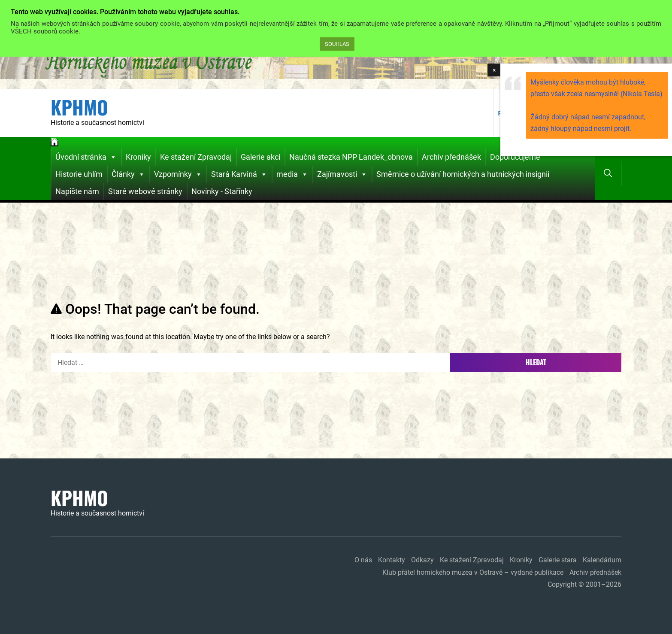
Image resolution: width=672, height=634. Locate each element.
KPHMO (79, 107)
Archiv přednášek (451, 157)
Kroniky (138, 157)
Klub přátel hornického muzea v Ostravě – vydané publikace (473, 572)
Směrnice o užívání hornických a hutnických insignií (463, 174)
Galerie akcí (260, 157)
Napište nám (77, 191)
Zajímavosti (342, 174)
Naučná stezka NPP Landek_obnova (351, 157)
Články (128, 174)
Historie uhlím (79, 174)
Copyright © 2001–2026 (584, 584)
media (292, 174)
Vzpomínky (178, 174)
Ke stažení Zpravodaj (196, 157)
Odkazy (422, 560)
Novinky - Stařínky (222, 191)
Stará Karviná (239, 174)
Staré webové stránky (145, 191)
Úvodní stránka (86, 157)
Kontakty (392, 560)
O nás (363, 560)
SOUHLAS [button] (337, 44)
